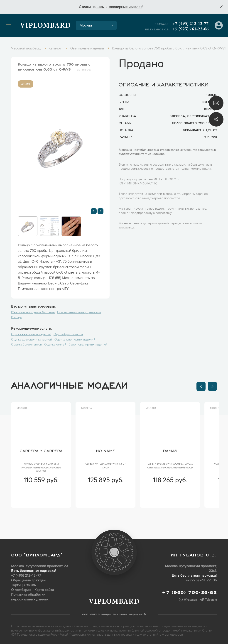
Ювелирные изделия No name (33, 313)
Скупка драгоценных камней (32, 340)
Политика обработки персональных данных (30, 597)
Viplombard (45, 26)
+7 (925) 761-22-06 (190, 29)
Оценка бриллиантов (26, 345)
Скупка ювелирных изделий (31, 335)
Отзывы (30, 585)
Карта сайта (44, 590)
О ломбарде (21, 590)
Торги (16, 585)
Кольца (16, 318)
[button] (94, 211)
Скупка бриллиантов (68, 335)
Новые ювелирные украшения (79, 313)
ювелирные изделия (125, 7)
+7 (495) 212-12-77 (190, 24)
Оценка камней (55, 345)
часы (101, 7)
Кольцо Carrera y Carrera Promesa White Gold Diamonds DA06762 (41, 468)
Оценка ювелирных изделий (75, 340)
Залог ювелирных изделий (88, 345)
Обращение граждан (28, 580)
